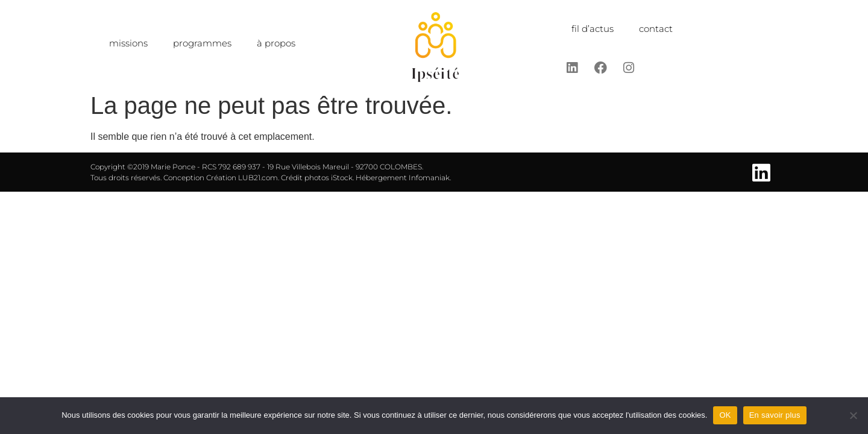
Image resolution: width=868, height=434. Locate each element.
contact (656, 29)
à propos (276, 43)
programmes (202, 43)
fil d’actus (593, 29)
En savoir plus (775, 415)
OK (725, 415)
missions (128, 43)
